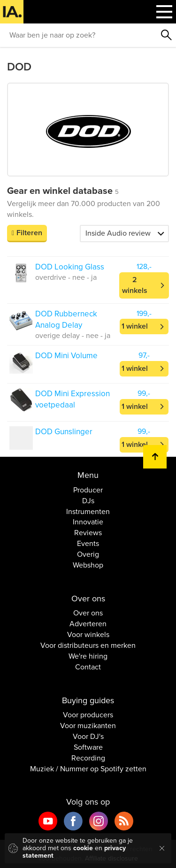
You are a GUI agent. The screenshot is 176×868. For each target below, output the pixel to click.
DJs (88, 501)
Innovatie (88, 522)
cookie (83, 848)
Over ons (88, 613)
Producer (88, 490)
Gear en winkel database (63, 191)
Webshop (88, 565)
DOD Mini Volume (66, 356)
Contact (88, 667)
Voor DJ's (88, 737)
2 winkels (135, 285)
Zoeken (167, 35)
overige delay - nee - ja (73, 336)
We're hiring (88, 656)
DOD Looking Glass (70, 267)
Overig (88, 554)
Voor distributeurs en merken (88, 645)
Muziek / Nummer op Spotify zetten (88, 769)
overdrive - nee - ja (66, 277)
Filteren (29, 233)
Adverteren (88, 624)
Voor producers (88, 715)
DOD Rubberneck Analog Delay (66, 319)
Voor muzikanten (88, 726)
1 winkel (135, 326)
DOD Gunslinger (64, 432)
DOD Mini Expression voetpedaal (73, 399)
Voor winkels (88, 635)
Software (88, 747)
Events (88, 544)
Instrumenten (88, 512)
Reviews (88, 533)
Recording (88, 758)
